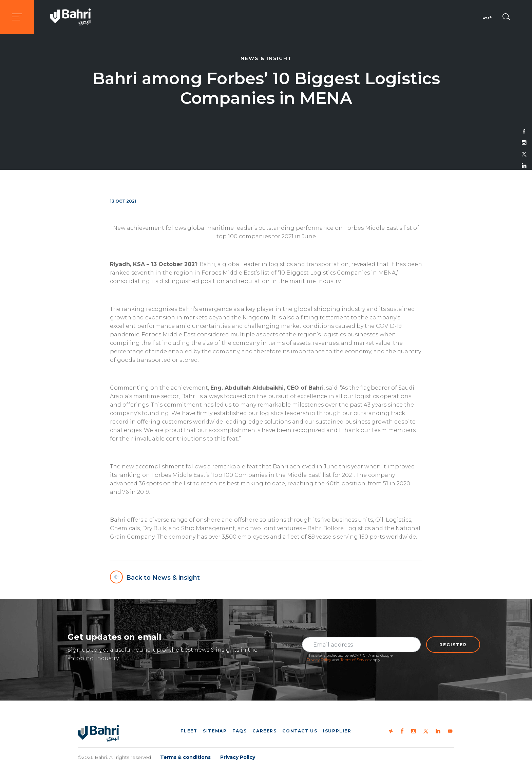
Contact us (300, 731)
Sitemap (215, 731)
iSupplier (337, 731)
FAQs (240, 731)
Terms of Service (355, 660)
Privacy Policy (319, 660)
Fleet (189, 731)
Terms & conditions (185, 757)
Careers (264, 731)
